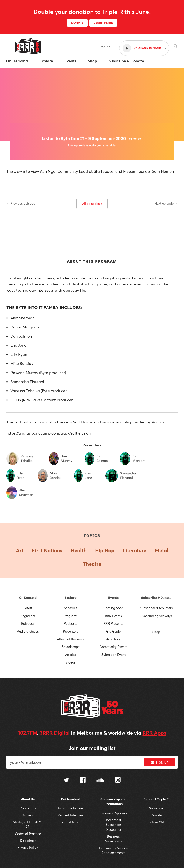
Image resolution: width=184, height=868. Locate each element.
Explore (71, 598)
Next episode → (166, 203)
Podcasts (71, 623)
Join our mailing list (92, 748)
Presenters (71, 631)
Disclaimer (28, 841)
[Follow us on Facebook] (83, 780)
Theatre (92, 564)
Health (79, 550)
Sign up (160, 763)
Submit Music (71, 822)
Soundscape (71, 647)
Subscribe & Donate (156, 598)
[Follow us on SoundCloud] (100, 781)
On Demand (28, 598)
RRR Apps (154, 733)
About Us (28, 799)
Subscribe (156, 808)
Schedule (71, 608)
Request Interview (71, 815)
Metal (162, 550)
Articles (71, 655)
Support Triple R (156, 799)
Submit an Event (113, 655)
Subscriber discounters (156, 608)
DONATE (77, 22)
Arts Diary (113, 639)
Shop (156, 632)
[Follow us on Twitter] (66, 781)
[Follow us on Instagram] (118, 780)
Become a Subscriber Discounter (113, 825)
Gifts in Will (156, 822)
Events (113, 598)
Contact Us (28, 808)
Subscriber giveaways (156, 616)
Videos (71, 662)
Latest (28, 608)
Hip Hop (105, 550)
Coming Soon (113, 608)
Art (20, 550)
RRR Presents (113, 623)
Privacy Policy (28, 847)
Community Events (113, 647)
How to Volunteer (71, 808)
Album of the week (71, 639)
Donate (156, 815)
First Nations (47, 550)
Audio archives (28, 631)
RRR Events (113, 616)
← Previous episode (21, 203)
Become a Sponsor (113, 813)
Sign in (105, 46)
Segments (28, 616)
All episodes (92, 204)
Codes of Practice (28, 834)
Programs (71, 616)
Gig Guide (113, 631)
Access (28, 815)
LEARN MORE (103, 22)
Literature (135, 550)
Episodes (28, 623)
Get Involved (71, 799)
